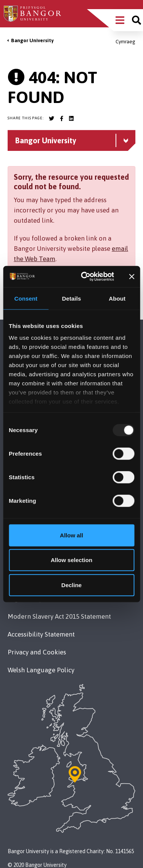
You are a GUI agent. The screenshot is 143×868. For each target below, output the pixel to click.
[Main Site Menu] (120, 20)
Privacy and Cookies (37, 652)
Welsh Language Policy (41, 670)
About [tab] (117, 298)
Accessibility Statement (41, 634)
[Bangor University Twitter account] (51, 119)
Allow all (71, 535)
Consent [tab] (26, 298)
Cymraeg (125, 42)
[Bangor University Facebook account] (61, 119)
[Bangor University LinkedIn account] (71, 119)
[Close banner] (132, 277)
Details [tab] (72, 298)
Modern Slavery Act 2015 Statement (59, 616)
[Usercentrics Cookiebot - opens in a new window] (84, 277)
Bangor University (32, 40)
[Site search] (137, 20)
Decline (71, 585)
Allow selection (71, 560)
